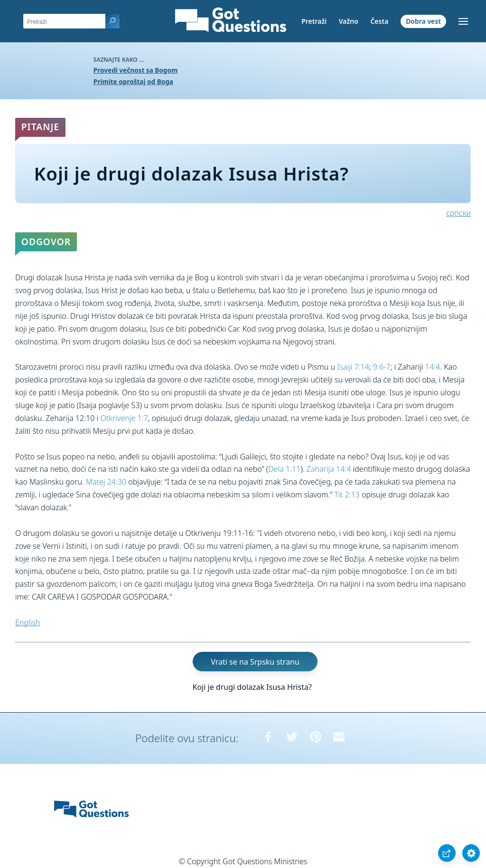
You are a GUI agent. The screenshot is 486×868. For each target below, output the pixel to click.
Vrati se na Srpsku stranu (255, 662)
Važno (349, 21)
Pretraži (314, 21)
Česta (379, 21)
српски (458, 213)
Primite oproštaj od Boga (133, 81)
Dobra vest (423, 21)
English (28, 622)
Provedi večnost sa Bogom (136, 70)
